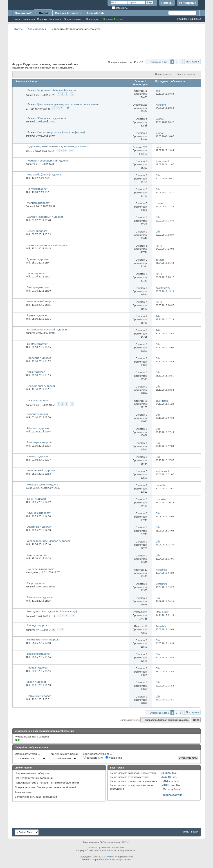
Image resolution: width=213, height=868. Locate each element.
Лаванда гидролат (38, 625)
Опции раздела (163, 74)
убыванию (114, 757)
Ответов (139, 81)
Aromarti (109, 857)
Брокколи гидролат (39, 654)
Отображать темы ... (27, 754)
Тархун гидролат (37, 315)
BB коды (166, 773)
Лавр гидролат (36, 583)
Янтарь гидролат (37, 555)
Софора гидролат (37, 414)
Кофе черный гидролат (41, 470)
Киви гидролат (36, 273)
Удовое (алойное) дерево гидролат (48, 541)
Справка (42, 19)
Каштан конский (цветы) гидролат (48, 245)
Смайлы (166, 777)
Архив (185, 831)
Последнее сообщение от (170, 81)
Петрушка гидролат (39, 696)
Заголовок (21, 81)
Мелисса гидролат (38, 203)
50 (72, 150)
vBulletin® (106, 847)
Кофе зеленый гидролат (42, 301)
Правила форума (172, 795)
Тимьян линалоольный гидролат (47, 329)
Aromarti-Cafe (95, 13)
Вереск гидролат (37, 231)
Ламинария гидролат (40, 597)
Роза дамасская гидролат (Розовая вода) (52, 611)
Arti (28, 109)
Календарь (55, 19)
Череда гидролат (37, 668)
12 (68, 108)
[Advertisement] (107, 42)
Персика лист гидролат (41, 386)
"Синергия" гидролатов (51, 118)
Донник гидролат (37, 259)
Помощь (167, 3)
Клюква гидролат (37, 456)
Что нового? (23, 13)
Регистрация (188, 3)
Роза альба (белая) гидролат (44, 174)
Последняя (193, 61)
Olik (28, 178)
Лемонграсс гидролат (40, 442)
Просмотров (140, 84)
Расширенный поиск (189, 19)
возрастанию (93, 757)
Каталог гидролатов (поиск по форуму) (61, 132)
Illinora (30, 151)
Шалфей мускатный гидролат (45, 217)
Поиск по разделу (186, 74)
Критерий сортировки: (65, 754)
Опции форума (72, 19)
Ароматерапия (37, 29)
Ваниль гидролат (37, 344)
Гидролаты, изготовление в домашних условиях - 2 (58, 146)
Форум (43, 13)
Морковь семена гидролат (43, 484)
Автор (33, 81)
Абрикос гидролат (38, 428)
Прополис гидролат (39, 358)
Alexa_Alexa (33, 488)
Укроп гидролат (36, 682)
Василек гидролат (38, 400)
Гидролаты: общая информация (57, 90)
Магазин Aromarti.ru (68, 13)
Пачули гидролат (37, 189)
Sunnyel (30, 95)
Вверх (196, 720)
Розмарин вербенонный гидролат (48, 161)
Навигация (92, 19)
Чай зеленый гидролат (41, 569)
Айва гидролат (36, 372)
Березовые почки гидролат (44, 639)
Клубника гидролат (39, 513)
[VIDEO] (166, 785)
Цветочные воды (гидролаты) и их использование (68, 104)
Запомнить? (120, 8)
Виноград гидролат (39, 287)
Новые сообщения (24, 19)
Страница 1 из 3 (160, 62)
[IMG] (164, 781)
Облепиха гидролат (39, 527)
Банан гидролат (36, 499)
